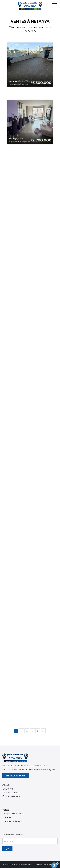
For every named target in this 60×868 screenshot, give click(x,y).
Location (7, 817)
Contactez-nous (11, 796)
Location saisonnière (14, 821)
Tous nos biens (11, 793)
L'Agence (8, 789)
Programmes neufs (13, 814)
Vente (6, 810)
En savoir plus (16, 776)
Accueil (6, 785)
